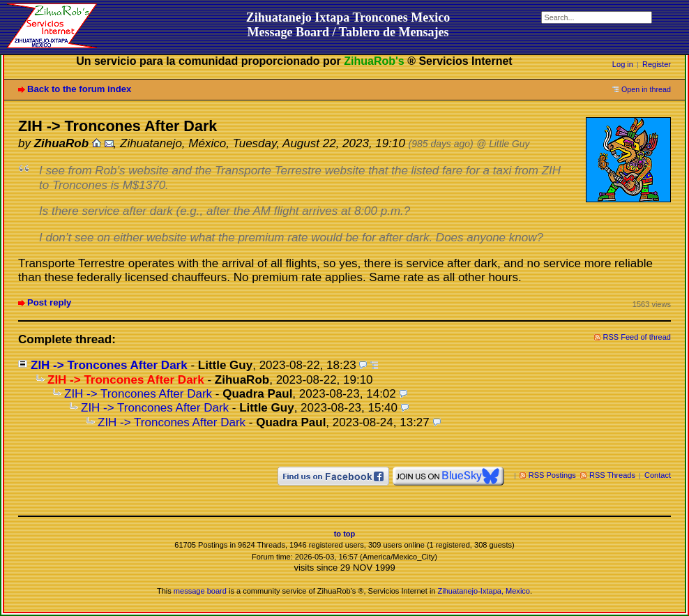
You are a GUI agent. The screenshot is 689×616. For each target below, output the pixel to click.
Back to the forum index (79, 89)
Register (657, 64)
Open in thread (646, 89)
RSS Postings (552, 475)
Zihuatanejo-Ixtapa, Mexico (484, 591)
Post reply (49, 302)
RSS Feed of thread (637, 337)
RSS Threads (612, 475)
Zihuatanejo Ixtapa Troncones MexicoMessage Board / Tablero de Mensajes (348, 25)
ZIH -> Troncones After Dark (109, 365)
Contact (658, 475)
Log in (623, 64)
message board (200, 591)
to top (345, 534)
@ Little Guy (503, 144)
